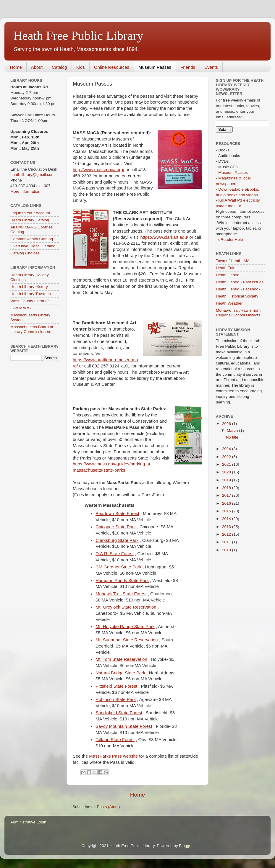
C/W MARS (21, 308)
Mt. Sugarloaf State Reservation (127, 640)
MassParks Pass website (113, 756)
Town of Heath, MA (233, 261)
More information (25, 191)
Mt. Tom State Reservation (121, 659)
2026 (227, 424)
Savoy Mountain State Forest (124, 726)
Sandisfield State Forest (119, 713)
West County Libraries (30, 301)
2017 (227, 495)
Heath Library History (29, 287)
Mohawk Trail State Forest (121, 594)
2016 (227, 503)
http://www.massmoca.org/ (98, 170)
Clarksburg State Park (117, 540)
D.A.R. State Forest (115, 554)
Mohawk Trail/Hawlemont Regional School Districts (238, 313)
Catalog (59, 67)
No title (232, 437)
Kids (81, 67)
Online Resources (112, 67)
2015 (227, 511)
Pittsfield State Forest (116, 686)
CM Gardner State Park (118, 567)
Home (16, 67)
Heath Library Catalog (30, 220)
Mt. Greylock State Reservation (126, 607)
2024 (227, 449)
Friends (188, 67)
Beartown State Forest (117, 514)
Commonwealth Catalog (32, 239)
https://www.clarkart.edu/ (164, 237)
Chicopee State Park (116, 527)
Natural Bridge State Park (120, 673)
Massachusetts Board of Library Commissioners (32, 329)
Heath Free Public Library (78, 36)
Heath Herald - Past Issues (240, 282)
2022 (227, 457)
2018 (227, 488)
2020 (227, 472)
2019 (227, 480)
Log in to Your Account (30, 213)
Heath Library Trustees (31, 294)
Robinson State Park (116, 699)
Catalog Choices (25, 253)
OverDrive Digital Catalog (33, 246)
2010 (227, 550)
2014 (227, 519)
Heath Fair (225, 268)
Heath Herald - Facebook (238, 289)
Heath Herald (228, 275)
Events (211, 67)
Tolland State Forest (115, 740)
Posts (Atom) (109, 807)
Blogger (186, 846)
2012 (227, 534)
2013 (227, 527)
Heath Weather (229, 303)
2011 (227, 542)
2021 (227, 464)
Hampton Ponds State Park (122, 581)
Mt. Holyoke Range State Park (125, 627)
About (37, 67)
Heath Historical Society (237, 296)
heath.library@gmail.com (33, 175)
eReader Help (230, 240)
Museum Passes (155, 67)
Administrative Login (28, 822)
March (233, 430)
